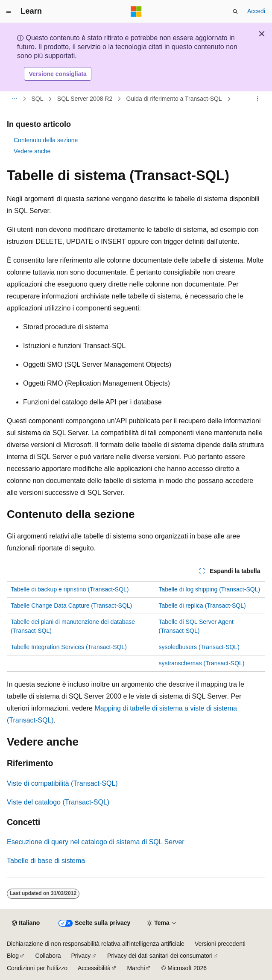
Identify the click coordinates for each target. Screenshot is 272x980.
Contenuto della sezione (46, 140)
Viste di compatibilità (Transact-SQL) (62, 783)
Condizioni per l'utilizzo (37, 968)
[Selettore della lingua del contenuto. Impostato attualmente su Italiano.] (26, 923)
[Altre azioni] (258, 99)
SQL (38, 99)
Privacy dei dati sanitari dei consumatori (160, 956)
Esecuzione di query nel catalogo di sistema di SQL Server (96, 842)
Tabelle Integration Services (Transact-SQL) (69, 647)
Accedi (256, 11)
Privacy (81, 956)
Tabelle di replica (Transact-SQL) (202, 606)
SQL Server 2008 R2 (85, 99)
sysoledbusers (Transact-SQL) (199, 647)
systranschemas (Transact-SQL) (202, 663)
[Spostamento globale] (9, 12)
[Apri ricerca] (235, 12)
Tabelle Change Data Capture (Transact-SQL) (71, 606)
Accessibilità (94, 968)
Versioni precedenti (220, 944)
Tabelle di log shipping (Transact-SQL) (210, 589)
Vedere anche (32, 151)
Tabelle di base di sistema (46, 861)
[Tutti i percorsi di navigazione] (14, 99)
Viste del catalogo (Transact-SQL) (58, 802)
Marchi (136, 968)
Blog (13, 956)
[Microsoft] (136, 12)
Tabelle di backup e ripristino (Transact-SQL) (70, 589)
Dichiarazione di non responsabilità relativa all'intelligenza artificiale (96, 944)
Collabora (48, 956)
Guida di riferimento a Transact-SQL (174, 99)
